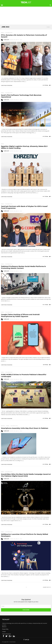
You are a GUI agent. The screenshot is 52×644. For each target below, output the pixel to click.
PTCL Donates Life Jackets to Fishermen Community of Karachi (24, 36)
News (2, 33)
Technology (9, 33)
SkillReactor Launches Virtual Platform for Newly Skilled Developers (25, 535)
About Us (4, 627)
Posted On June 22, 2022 (16, 431)
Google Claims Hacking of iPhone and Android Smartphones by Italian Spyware (20, 315)
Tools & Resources (6, 634)
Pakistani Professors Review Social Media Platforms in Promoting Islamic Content (23, 267)
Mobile (3, 426)
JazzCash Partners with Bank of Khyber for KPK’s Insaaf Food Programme (24, 207)
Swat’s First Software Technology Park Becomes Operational (21, 96)
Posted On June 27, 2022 (16, 40)
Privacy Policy (5, 629)
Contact (4, 632)
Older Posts (47, 587)
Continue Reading (7, 85)
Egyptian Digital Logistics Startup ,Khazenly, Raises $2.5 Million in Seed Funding (24, 147)
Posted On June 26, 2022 (16, 319)
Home (48, 27)
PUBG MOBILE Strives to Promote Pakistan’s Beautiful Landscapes (24, 375)
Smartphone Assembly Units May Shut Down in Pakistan (25, 428)
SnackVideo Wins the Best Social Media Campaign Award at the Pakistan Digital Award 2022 (26, 475)
